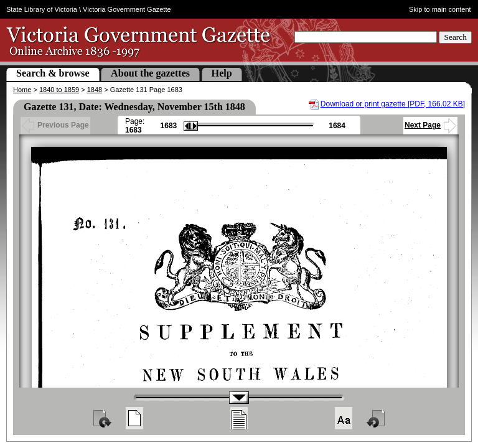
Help (222, 73)
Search (455, 37)
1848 (95, 90)
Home (22, 90)
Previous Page (55, 125)
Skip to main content (440, 9)
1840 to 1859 (59, 90)
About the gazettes (150, 73)
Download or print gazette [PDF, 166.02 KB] (393, 104)
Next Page (430, 125)
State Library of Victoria (42, 9)
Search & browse (53, 73)
